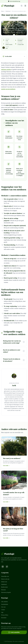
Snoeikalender (5, 604)
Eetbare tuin (4, 582)
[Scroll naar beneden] (14, 35)
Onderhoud (8, 11)
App (2, 612)
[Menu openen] (25, 6)
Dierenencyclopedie (6, 592)
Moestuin (3, 590)
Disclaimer (4, 618)
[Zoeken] (22, 6)
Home (2, 11)
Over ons (3, 607)
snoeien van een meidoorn (8, 89)
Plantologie (8, 6)
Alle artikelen (4, 602)
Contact (3, 610)
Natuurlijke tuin (5, 576)
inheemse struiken (6, 70)
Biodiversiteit (4, 587)
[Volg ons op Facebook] (7, 567)
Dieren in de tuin (5, 579)
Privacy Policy (5, 615)
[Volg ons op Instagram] (3, 567)
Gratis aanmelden (14, 632)
